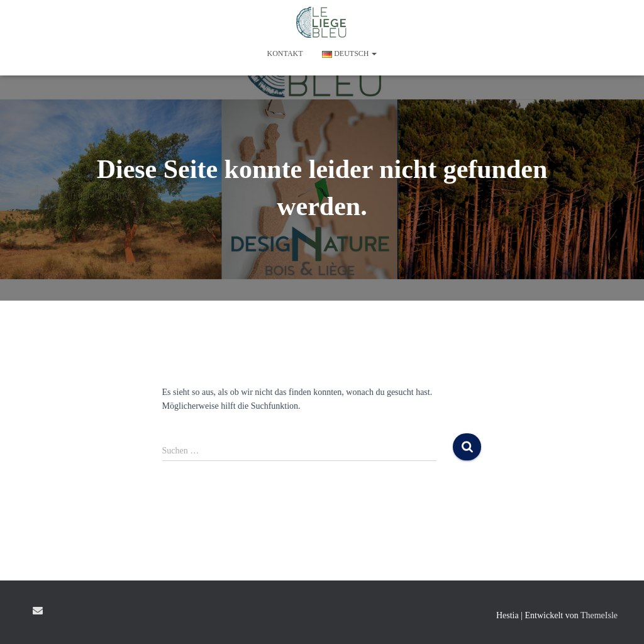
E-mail (38, 611)
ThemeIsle (599, 615)
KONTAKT (285, 53)
